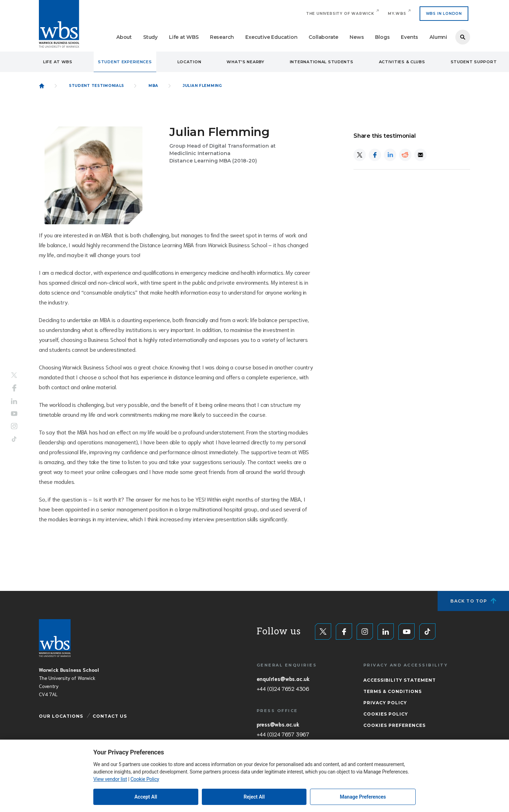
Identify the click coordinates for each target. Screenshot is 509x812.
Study (150, 37)
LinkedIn (14, 401)
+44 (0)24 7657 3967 (283, 734)
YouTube (14, 413)
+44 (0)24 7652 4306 (283, 688)
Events (409, 37)
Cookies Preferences (394, 725)
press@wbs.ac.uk (278, 724)
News (357, 37)
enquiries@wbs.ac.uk (283, 678)
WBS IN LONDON (444, 14)
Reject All (254, 797)
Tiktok (14, 439)
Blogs (382, 37)
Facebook (14, 388)
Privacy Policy (385, 703)
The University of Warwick (340, 14)
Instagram (14, 426)
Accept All (146, 797)
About (124, 37)
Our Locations (61, 716)
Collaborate (323, 37)
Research (222, 37)
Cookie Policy (145, 779)
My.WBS (397, 14)
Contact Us (110, 716)
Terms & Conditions (393, 691)
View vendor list (110, 779)
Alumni (438, 37)
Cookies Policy (386, 714)
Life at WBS (184, 37)
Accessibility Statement (400, 680)
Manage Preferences (363, 797)
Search (463, 37)
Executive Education (271, 37)
